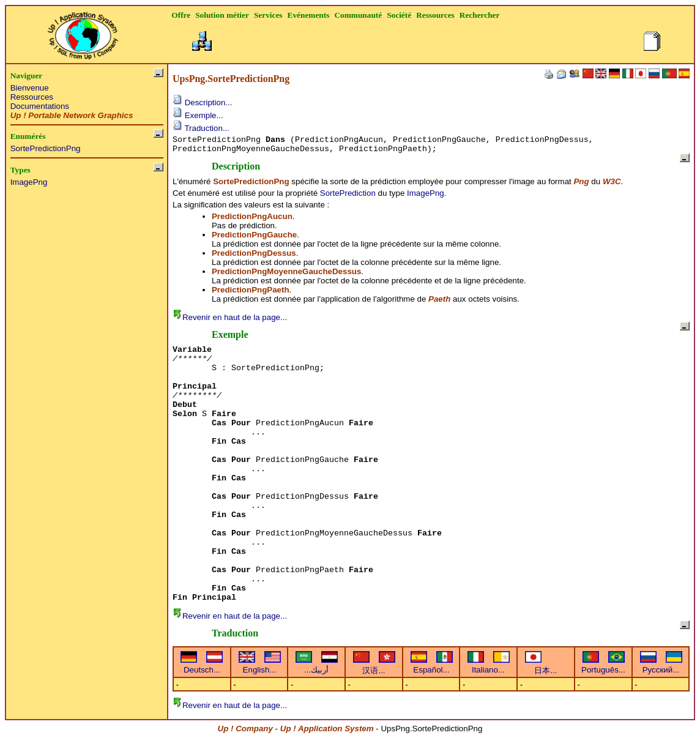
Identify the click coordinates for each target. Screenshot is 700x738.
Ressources (32, 97)
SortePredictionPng (46, 148)
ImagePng (29, 182)
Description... (202, 102)
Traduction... (201, 128)
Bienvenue (30, 88)
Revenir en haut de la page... (230, 317)
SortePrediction (348, 193)
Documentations (40, 106)
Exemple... (198, 115)
